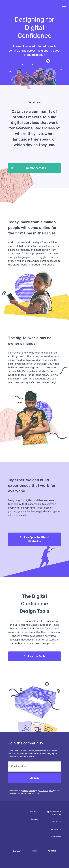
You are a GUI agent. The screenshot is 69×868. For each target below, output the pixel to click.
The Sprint (56, 829)
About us (34, 812)
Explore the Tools (34, 656)
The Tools (56, 822)
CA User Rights (46, 791)
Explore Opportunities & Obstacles (34, 539)
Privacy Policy (29, 791)
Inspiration (56, 837)
